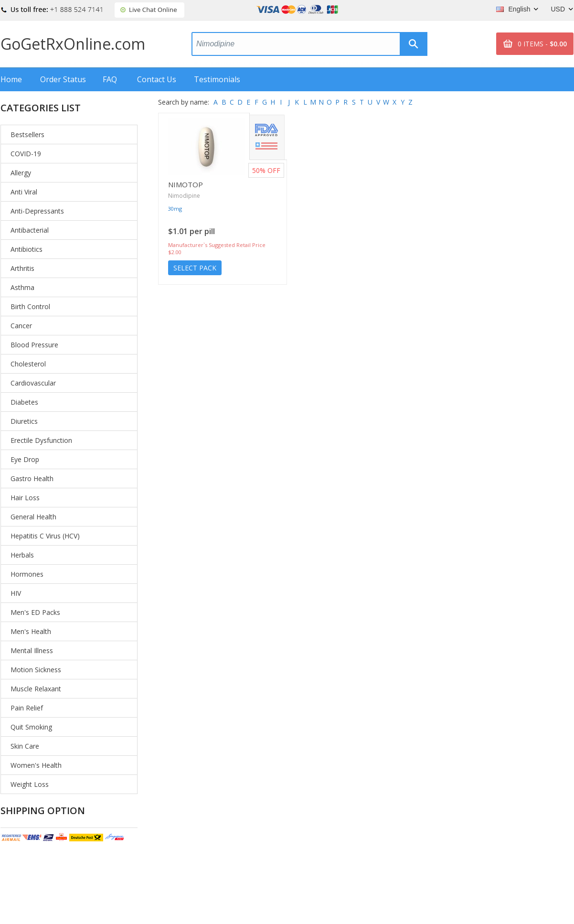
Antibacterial (30, 230)
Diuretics (24, 421)
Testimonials (217, 79)
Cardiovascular (33, 383)
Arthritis (22, 268)
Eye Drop (25, 459)
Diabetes (24, 402)
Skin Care (25, 746)
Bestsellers (27, 134)
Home (11, 79)
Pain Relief (27, 708)
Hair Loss (25, 498)
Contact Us (157, 79)
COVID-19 (26, 154)
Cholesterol (28, 364)
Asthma (22, 287)
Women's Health (36, 765)
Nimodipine (184, 196)
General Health (33, 517)
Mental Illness (32, 650)
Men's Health (31, 631)
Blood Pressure (34, 345)
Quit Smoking (31, 727)
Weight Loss (30, 784)
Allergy (21, 173)
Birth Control (30, 306)
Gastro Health (32, 478)
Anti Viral (24, 192)
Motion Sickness (36, 670)
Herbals (22, 555)
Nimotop (186, 184)
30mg (175, 209)
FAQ (110, 79)
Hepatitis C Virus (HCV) (45, 536)
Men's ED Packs (35, 612)
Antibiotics (27, 249)
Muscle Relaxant (36, 689)
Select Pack (195, 268)
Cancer (21, 326)
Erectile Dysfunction (41, 440)
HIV (16, 593)
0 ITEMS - (542, 44)
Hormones (27, 574)
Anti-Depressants (37, 211)
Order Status (63, 79)
